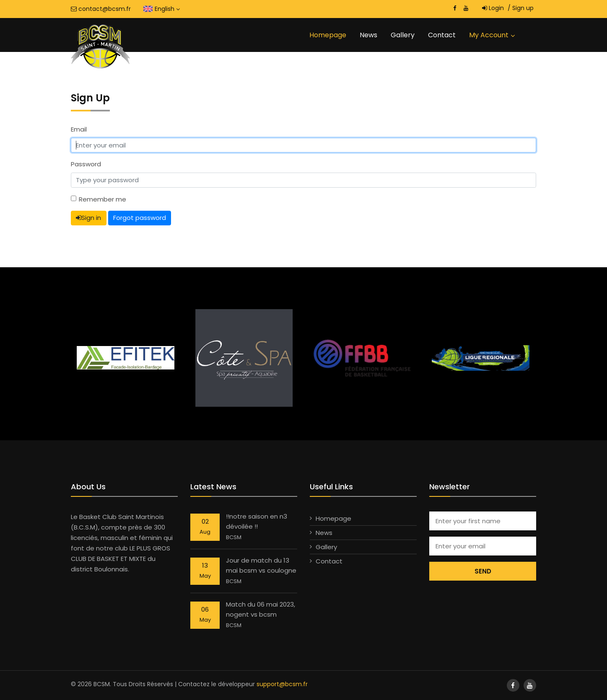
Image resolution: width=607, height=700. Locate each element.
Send (483, 571)
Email (79, 129)
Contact (442, 35)
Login (493, 8)
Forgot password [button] (140, 218)
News (368, 35)
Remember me (102, 199)
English (167, 9)
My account (489, 35)
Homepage (328, 35)
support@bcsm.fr (282, 684)
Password (86, 164)
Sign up (521, 8)
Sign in (88, 218)
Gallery (403, 35)
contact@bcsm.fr (101, 9)
